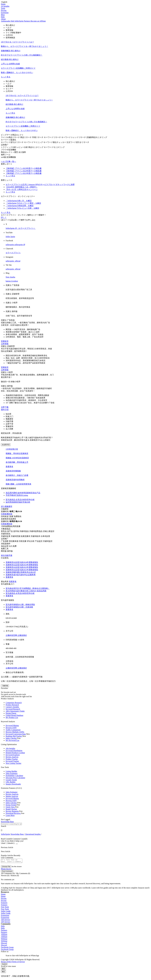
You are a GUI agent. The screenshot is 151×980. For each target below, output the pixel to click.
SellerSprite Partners (23, 21)
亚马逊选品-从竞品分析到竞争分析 (20, 593)
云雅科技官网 (12, 635)
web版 (4, 157)
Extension (5, 13)
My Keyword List (12, 740)
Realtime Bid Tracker (14, 736)
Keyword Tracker (12, 761)
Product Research (12, 705)
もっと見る (6, 77)
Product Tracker (12, 759)
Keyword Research (13, 709)
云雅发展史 (22, 635)
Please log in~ (6, 869)
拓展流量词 (26, 536)
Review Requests (12, 811)
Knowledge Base (17, 834)
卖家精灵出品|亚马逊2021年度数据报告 (22, 570)
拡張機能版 (11, 157)
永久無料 (22, 152)
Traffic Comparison (13, 730)
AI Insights (5, 6)
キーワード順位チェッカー (55, 142)
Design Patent (11, 713)
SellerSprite (5, 834)
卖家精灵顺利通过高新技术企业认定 (21, 572)
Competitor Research (14, 703)
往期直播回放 (7, 514)
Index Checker (11, 738)
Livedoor (15, 281)
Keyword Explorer (13, 755)
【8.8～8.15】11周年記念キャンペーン (22, 189)
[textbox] (11, 824)
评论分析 (31, 541)
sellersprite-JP (20, 245)
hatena (8, 281)
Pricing (4, 10)
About (3, 19)
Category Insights (12, 707)
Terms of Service (18, 962)
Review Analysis (12, 757)
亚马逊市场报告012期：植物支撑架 (20, 605)
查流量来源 (14, 541)
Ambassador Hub (8, 21)
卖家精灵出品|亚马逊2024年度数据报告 (22, 562)
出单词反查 (45, 536)
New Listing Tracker (13, 763)
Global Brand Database (14, 715)
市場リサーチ (38, 137)
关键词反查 (6, 536)
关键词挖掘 (16, 536)
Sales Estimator (12, 773)
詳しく (4, 217)
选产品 (10, 531)
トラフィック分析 (9, 147)
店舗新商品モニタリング (97, 137)
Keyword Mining (12, 725)
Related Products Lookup (15, 753)
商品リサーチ (26, 137)
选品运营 (5, 546)
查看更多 (9, 467)
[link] (5, 834)
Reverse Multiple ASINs (15, 732)
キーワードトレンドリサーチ (74, 137)
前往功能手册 (7, 555)
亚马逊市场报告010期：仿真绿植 (19, 607)
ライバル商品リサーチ (11, 137)
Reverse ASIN (11, 728)
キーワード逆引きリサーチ (13, 142)
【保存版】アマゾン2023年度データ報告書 (24, 168)
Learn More (10, 815)
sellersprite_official (13, 261)
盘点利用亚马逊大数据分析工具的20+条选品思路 (26, 591)
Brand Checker (11, 809)
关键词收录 (36, 536)
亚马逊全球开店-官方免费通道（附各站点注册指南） (28, 588)
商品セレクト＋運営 (10, 152)
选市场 (16, 531)
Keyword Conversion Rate (16, 734)
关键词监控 (48, 541)
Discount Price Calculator (15, 778)
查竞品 (4, 531)
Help (3, 17)
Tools (3, 8)
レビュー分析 (22, 147)
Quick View (10, 807)
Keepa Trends (11, 805)
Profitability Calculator (14, 776)
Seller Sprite (10, 237)
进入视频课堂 (7, 506)
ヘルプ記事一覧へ (8, 162)
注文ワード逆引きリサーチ (78, 142)
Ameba (12, 277)
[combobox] (75, 825)
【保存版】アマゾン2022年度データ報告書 (24, 171)
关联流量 (23, 541)
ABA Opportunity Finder (15, 711)
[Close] (17, 844)
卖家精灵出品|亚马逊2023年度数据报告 (22, 565)
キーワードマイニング (34, 142)
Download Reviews (13, 813)
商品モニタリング (36, 147)
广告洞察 (5, 541)
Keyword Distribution (14, 751)
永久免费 (13, 546)
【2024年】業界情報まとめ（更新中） (22, 187)
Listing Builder (11, 771)
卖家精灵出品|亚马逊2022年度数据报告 (22, 567)
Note (8, 277)
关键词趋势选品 (36, 531)
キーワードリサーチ (53, 137)
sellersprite (10, 245)
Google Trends (11, 780)
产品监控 (39, 541)
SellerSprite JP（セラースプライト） (21, 228)
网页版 (4, 551)
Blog (3, 15)
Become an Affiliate (38, 21)
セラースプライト (13, 253)
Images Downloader (13, 784)
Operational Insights (33, 834)
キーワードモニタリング (54, 147)
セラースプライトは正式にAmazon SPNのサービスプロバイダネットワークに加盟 (40, 185)
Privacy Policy (6, 962)
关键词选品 (24, 531)
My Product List (12, 717)
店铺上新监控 (49, 531)
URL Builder (11, 782)
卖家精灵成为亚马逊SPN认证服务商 (21, 575)
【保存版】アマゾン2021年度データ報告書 (24, 173)
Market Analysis (12, 796)
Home (3, 4)
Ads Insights (10, 748)
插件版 (10, 551)
